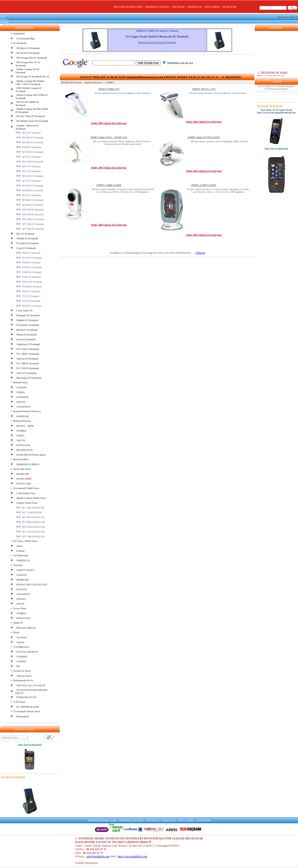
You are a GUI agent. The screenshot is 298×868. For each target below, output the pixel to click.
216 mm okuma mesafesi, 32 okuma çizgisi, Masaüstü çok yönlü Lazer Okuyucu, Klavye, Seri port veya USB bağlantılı (218, 191)
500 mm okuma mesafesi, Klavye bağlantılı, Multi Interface (219, 141)
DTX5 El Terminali (29, 277)
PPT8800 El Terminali (30, 200)
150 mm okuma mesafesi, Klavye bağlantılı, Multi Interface (218, 93)
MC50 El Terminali (29, 195)
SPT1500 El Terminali (30, 229)
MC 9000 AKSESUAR (30, 517)
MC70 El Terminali (29, 181)
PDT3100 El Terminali (30, 210)
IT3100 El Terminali (29, 258)
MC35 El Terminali (29, 133)
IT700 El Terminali (28, 301)
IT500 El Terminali (28, 291)
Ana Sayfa (3, 18)
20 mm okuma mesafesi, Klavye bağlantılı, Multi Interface (123, 93)
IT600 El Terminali (28, 263)
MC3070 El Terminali (30, 186)
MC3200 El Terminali (30, 176)
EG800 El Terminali (29, 272)
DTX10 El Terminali (29, 282)
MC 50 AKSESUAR (29, 512)
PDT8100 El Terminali (30, 214)
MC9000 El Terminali (30, 190)
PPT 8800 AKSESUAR (31, 522)
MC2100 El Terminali (30, 142)
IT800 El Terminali (28, 253)
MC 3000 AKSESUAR (30, 508)
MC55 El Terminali (29, 166)
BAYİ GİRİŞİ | (213, 7)
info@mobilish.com (98, 856)
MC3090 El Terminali (30, 138)
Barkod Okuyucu (94, 83)
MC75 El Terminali (29, 171)
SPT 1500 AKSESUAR (31, 532)
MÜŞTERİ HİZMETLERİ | (129, 7)
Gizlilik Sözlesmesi (87, 863)
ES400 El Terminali (29, 147)
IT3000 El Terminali (29, 287)
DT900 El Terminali (29, 267)
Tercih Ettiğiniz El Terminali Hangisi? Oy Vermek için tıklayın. (276, 87)
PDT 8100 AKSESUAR (31, 527)
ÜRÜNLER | (179, 7)
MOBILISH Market (71, 83)
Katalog (4, 22)
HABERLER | (196, 7)
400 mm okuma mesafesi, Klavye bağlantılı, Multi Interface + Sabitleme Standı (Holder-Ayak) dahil (123, 143)
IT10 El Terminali (28, 296)
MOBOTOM (229, 7)
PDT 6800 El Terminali (30, 219)
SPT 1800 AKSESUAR (31, 536)
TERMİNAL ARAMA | (158, 7)
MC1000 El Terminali (30, 205)
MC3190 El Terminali (30, 162)
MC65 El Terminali (29, 157)
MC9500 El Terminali (30, 152)
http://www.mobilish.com (132, 856)
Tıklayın (200, 253)
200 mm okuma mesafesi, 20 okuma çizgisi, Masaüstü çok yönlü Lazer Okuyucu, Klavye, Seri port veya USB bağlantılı (123, 191)
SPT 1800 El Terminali (30, 224)
